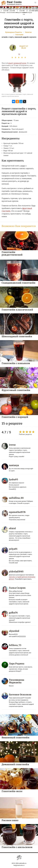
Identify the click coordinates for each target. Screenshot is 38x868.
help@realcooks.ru (19, 865)
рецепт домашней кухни (17, 63)
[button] (35, 3)
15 (19, 54)
